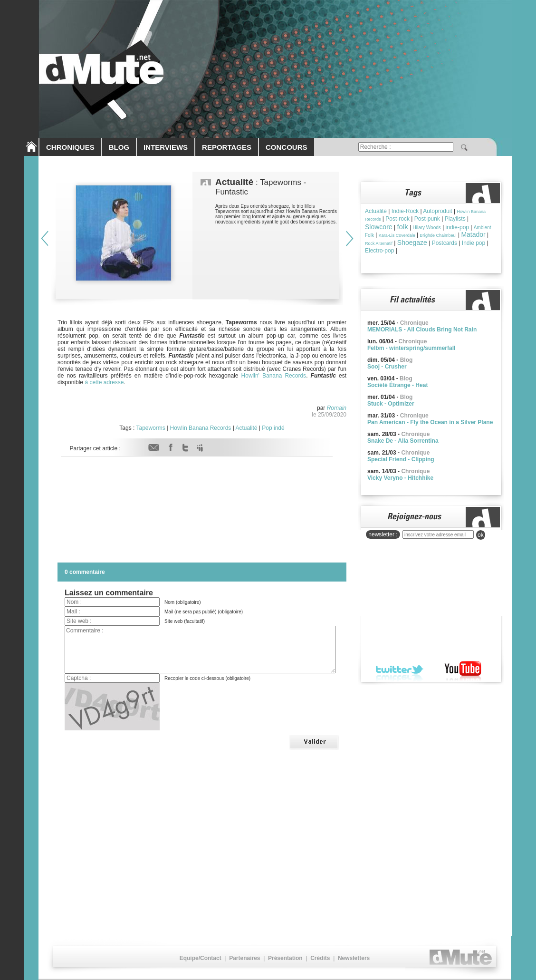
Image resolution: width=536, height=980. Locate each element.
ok (481, 535)
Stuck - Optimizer (391, 404)
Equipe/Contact (201, 958)
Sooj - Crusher (387, 367)
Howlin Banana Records (201, 428)
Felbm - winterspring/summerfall (411, 348)
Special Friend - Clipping (401, 459)
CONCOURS (287, 147)
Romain (337, 408)
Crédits (320, 958)
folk (402, 227)
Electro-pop (379, 251)
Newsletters (354, 958)
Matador (473, 234)
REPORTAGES (227, 147)
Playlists (455, 219)
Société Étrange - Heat (397, 385)
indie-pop (457, 227)
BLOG (119, 147)
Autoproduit (437, 211)
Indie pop (474, 243)
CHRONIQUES (70, 147)
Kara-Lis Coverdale (397, 235)
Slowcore (379, 227)
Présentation (285, 958)
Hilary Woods (427, 228)
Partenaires (244, 958)
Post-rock (397, 219)
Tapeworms (150, 428)
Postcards (445, 243)
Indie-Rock (405, 211)
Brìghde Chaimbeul (438, 235)
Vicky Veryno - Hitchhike (400, 478)
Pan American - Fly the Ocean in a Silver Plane (430, 422)
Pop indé (273, 428)
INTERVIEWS (166, 147)
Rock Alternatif (379, 243)
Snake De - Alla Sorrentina (403, 441)
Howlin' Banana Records (274, 376)
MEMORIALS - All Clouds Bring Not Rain (422, 330)
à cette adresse (104, 382)
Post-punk (427, 219)
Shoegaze (412, 243)
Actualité (246, 428)
